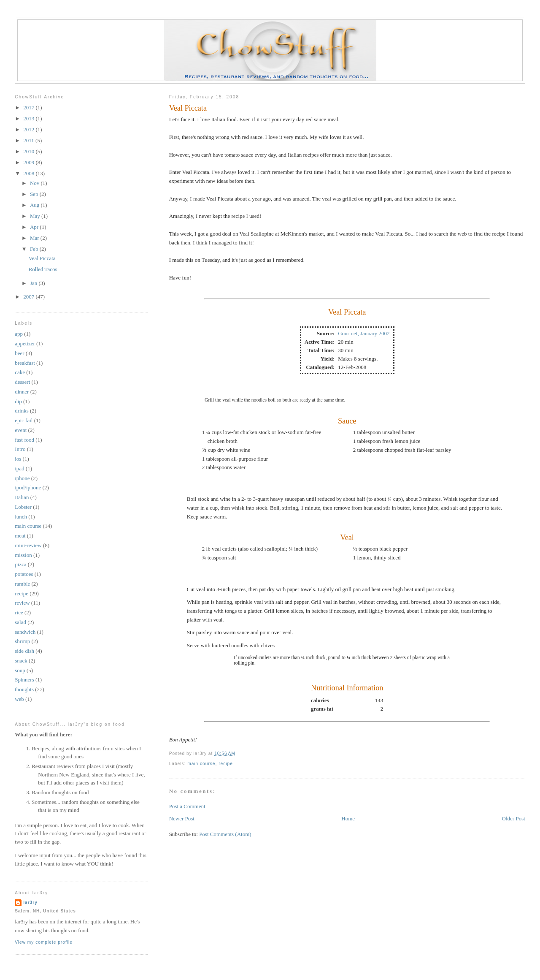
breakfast (25, 363)
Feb (35, 249)
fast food (24, 440)
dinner (22, 392)
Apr (35, 227)
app (19, 334)
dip (18, 401)
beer (19, 353)
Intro (20, 449)
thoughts (24, 689)
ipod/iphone (28, 487)
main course (201, 764)
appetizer (25, 343)
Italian (22, 497)
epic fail (24, 420)
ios (18, 459)
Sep (35, 194)
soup (20, 670)
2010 (29, 151)
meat (20, 536)
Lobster (23, 507)
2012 (29, 129)
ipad (19, 468)
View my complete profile (44, 942)
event (21, 430)
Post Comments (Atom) (225, 834)
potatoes (24, 574)
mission (23, 555)
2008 (29, 173)
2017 (29, 107)
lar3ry (30, 903)
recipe (226, 764)
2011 (29, 140)
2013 (29, 118)
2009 (29, 162)
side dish (24, 651)
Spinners (24, 680)
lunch (21, 517)
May (36, 216)
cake (20, 372)
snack (21, 661)
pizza (20, 564)
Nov (35, 183)
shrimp (22, 641)
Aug (35, 205)
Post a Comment (187, 806)
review (22, 603)
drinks (22, 411)
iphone (22, 478)
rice (19, 612)
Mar (35, 238)
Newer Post (182, 818)
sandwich (25, 632)
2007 (29, 297)
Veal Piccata (188, 108)
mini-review (28, 545)
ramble (22, 584)
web (19, 699)
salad (20, 622)
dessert (22, 382)
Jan (34, 283)
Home (348, 818)
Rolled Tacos (43, 269)
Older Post (514, 818)
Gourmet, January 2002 (364, 333)
